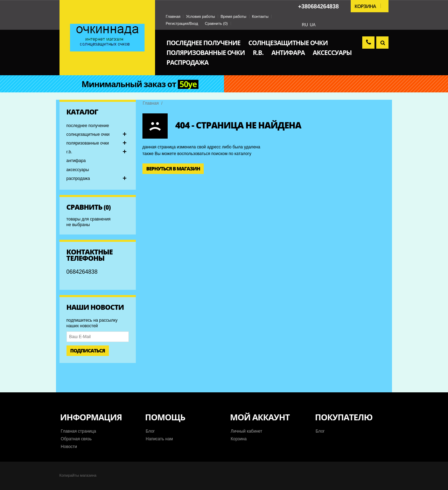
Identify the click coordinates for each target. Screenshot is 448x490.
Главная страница (79, 431)
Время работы (233, 16)
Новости (69, 447)
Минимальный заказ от (140, 84)
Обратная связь (76, 439)
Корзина (239, 439)
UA (313, 25)
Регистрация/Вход (182, 23)
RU (305, 25)
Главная (173, 16)
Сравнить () (216, 23)
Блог (150, 431)
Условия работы (200, 16)
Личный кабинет (246, 431)
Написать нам (159, 439)
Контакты (260, 16)
